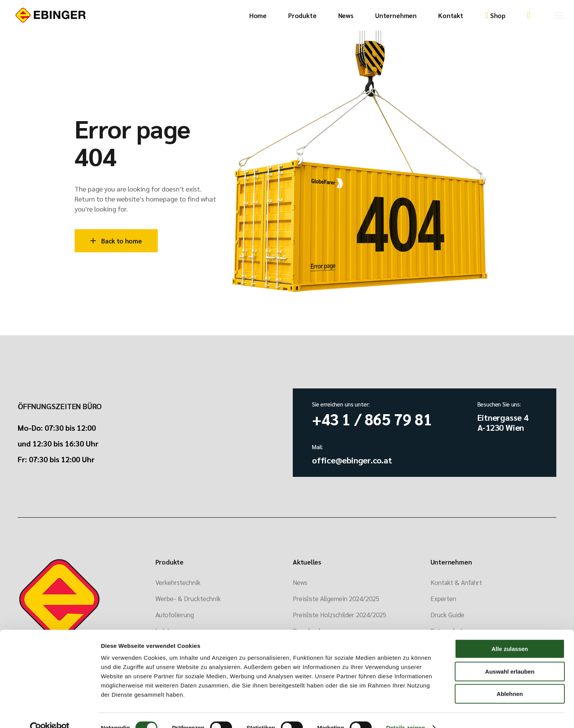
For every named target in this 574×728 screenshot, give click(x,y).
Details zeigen (405, 713)
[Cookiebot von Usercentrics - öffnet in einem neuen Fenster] (50, 713)
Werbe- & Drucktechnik (188, 598)
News (300, 582)
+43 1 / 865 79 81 (372, 419)
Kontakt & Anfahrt (456, 582)
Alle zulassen (510, 634)
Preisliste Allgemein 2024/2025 (336, 598)
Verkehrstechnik (178, 582)
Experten (443, 598)
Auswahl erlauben (510, 657)
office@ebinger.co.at (352, 460)
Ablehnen (510, 679)
